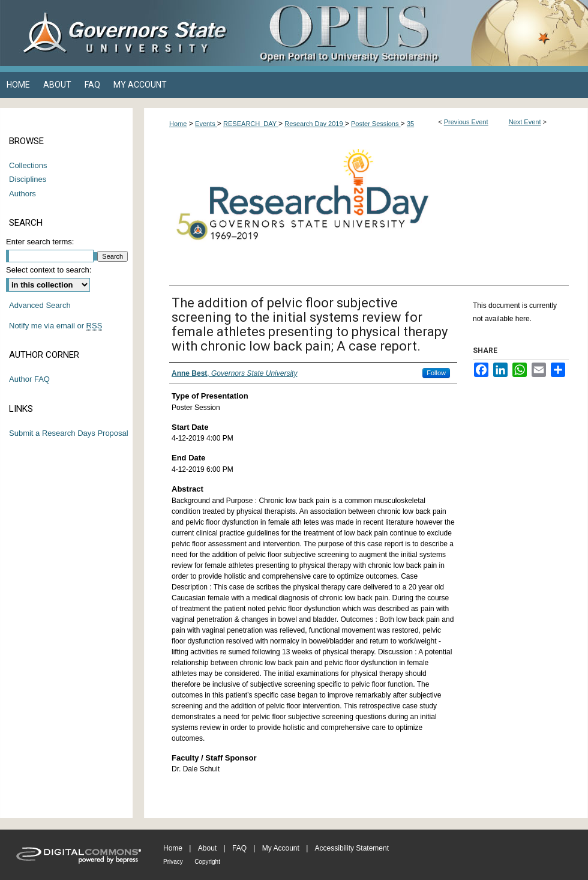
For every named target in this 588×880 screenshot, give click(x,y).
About (207, 848)
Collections (28, 165)
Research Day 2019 (314, 124)
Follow (436, 373)
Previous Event (466, 122)
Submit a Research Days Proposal (69, 433)
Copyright (207, 862)
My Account (281, 848)
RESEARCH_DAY (251, 124)
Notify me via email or (55, 326)
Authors (22, 194)
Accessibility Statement (352, 848)
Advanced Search (40, 305)
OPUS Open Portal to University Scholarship (414, 33)
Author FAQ (29, 379)
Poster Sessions (376, 124)
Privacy (173, 862)
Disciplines (28, 179)
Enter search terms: (40, 242)
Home (178, 124)
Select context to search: (49, 270)
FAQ (239, 848)
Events (206, 124)
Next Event (525, 122)
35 (410, 124)
